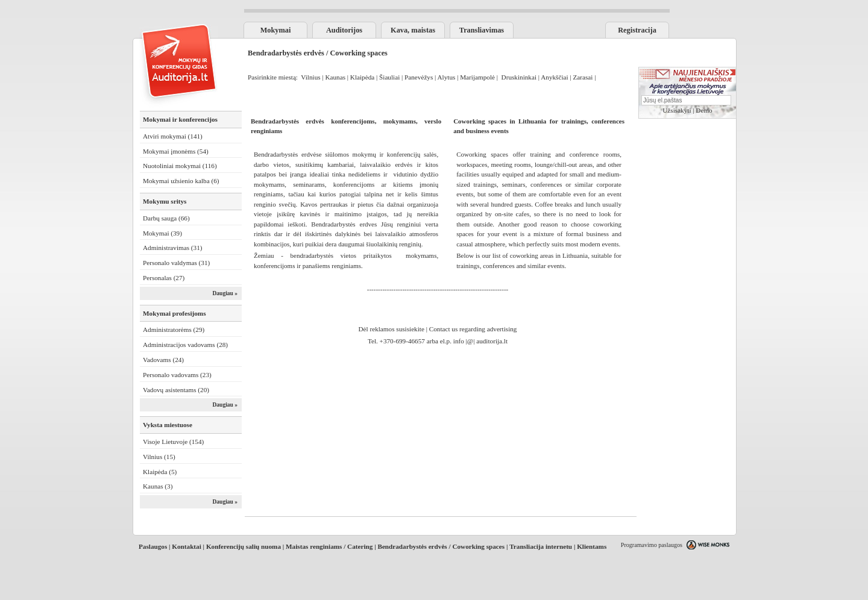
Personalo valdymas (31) (176, 263)
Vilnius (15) (159, 457)
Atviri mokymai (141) (173, 136)
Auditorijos (344, 30)
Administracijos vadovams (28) (185, 345)
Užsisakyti (677, 110)
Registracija (637, 30)
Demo (704, 110)
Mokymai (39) (162, 233)
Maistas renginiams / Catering (329, 546)
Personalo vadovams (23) (177, 375)
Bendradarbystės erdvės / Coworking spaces (441, 546)
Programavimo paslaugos (652, 545)
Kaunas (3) (158, 486)
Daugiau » (225, 293)
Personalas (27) (164, 278)
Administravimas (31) (173, 248)
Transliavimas (482, 30)
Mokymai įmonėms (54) (176, 151)
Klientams (592, 546)
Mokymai (276, 30)
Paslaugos (153, 546)
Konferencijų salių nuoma (244, 546)
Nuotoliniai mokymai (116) (180, 166)
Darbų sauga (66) (166, 218)
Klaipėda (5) (160, 472)
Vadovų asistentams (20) (176, 390)
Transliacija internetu (541, 546)
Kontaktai (187, 546)
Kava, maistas (413, 30)
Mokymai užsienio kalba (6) (181, 181)
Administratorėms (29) (174, 330)
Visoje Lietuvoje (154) (173, 442)
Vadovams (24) (163, 360)
